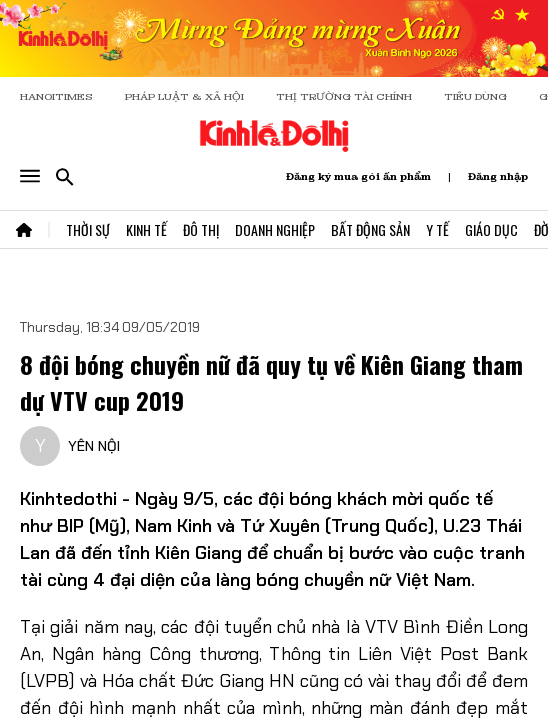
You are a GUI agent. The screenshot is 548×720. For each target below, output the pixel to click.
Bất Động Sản (370, 229)
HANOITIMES (56, 96)
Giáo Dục (491, 229)
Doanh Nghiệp (275, 229)
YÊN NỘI (94, 446)
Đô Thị (201, 229)
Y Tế (437, 229)
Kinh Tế (146, 229)
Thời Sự (88, 229)
